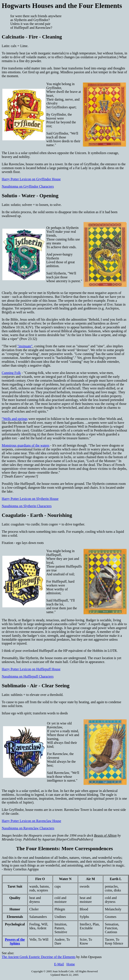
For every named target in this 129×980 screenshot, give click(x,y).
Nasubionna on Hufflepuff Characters (28, 676)
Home (71, 964)
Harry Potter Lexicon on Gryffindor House (31, 179)
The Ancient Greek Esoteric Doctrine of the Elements (39, 957)
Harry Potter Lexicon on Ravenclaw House (31, 821)
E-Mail (59, 964)
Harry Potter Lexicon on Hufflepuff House (31, 669)
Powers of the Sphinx (15, 941)
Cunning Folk (11, 373)
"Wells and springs (15, 419)
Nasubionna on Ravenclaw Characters (28, 828)
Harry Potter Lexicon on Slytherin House (30, 499)
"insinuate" (25, 346)
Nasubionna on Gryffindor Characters (28, 186)
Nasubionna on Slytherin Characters (27, 506)
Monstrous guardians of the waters (26, 445)
